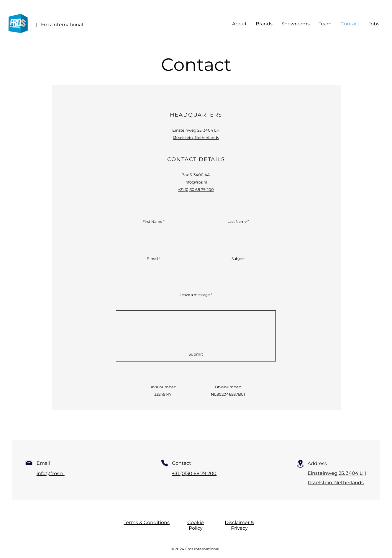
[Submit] (196, 354)
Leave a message (195, 295)
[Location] (300, 464)
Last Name (237, 222)
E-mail (152, 259)
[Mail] (29, 463)
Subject (238, 259)
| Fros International (59, 25)
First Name (152, 222)
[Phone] (165, 463)
